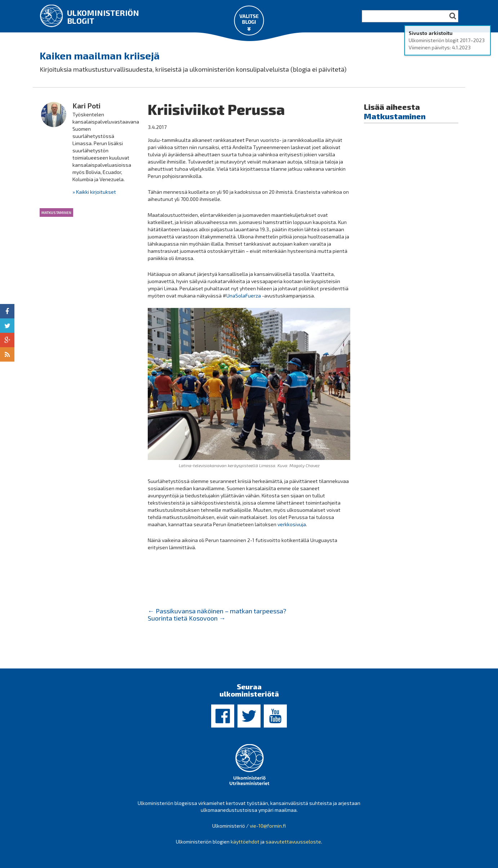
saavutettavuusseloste (293, 842)
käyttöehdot (245, 842)
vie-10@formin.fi (268, 826)
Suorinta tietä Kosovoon (187, 618)
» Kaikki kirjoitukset (94, 192)
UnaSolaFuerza (244, 296)
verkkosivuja (292, 524)
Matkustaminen (56, 212)
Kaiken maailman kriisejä (100, 55)
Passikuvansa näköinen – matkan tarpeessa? (217, 611)
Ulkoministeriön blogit (103, 17)
